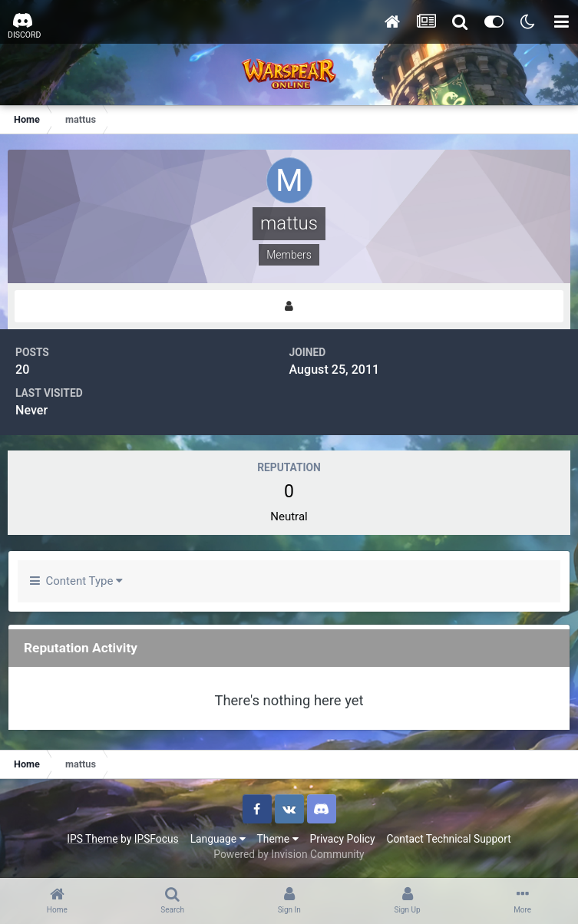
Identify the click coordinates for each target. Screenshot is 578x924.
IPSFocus (157, 839)
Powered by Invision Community (289, 854)
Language (218, 839)
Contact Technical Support (448, 839)
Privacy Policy (343, 839)
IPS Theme (92, 839)
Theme (278, 839)
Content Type (76, 581)
